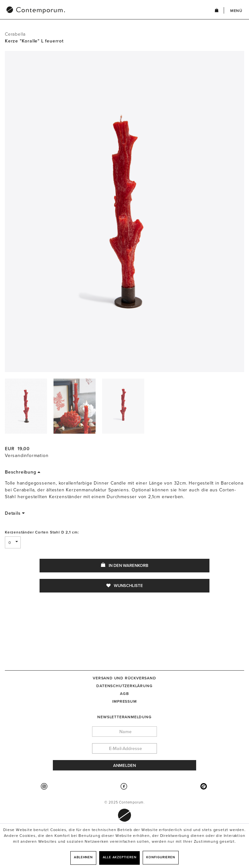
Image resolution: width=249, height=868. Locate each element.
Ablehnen (83, 857)
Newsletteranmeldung (124, 717)
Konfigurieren (160, 857)
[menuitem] (69, 11)
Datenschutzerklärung (124, 686)
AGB (124, 694)
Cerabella (15, 34)
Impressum (124, 701)
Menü (236, 11)
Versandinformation (27, 456)
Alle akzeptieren (120, 857)
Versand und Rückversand (124, 678)
